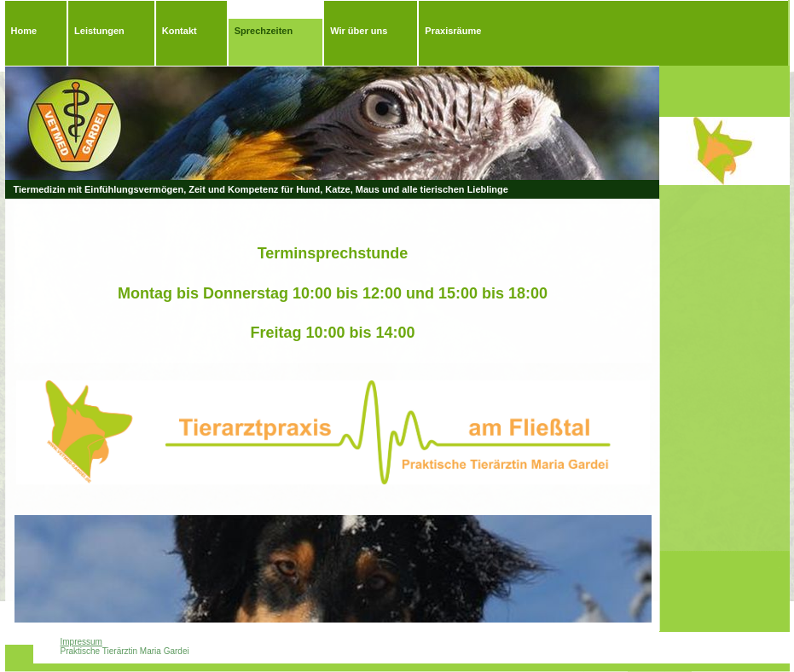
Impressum (81, 642)
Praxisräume (453, 31)
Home (24, 31)
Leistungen (99, 31)
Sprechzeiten (264, 31)
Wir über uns (359, 31)
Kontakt (180, 31)
